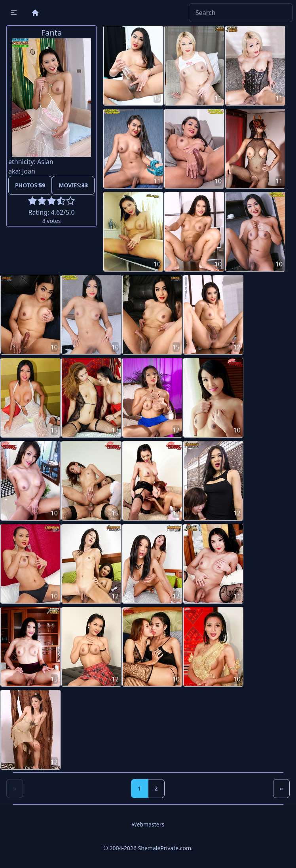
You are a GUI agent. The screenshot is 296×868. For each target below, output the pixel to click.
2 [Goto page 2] (156, 788)
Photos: (30, 185)
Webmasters (148, 824)
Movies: (73, 185)
